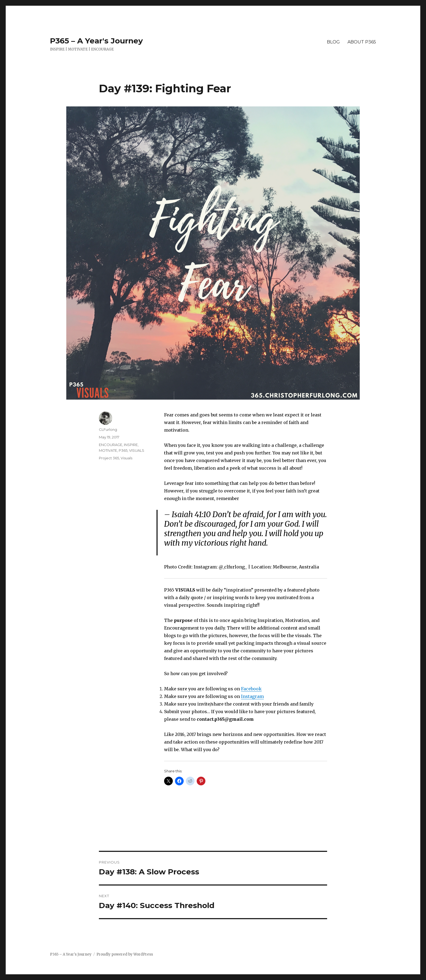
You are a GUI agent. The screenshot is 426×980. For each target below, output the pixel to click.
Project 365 (109, 458)
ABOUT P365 (362, 42)
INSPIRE (131, 445)
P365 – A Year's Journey (96, 41)
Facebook (251, 689)
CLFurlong (108, 429)
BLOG (333, 42)
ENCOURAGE (111, 445)
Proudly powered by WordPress (125, 954)
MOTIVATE (108, 450)
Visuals (126, 458)
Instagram (252, 696)
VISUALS (137, 450)
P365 (123, 450)
